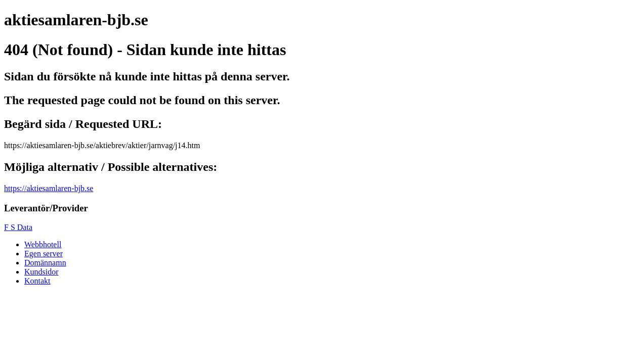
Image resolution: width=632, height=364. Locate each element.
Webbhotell (43, 244)
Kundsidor (41, 272)
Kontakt (37, 281)
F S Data (18, 227)
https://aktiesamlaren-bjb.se (49, 188)
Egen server (44, 254)
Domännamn (45, 263)
